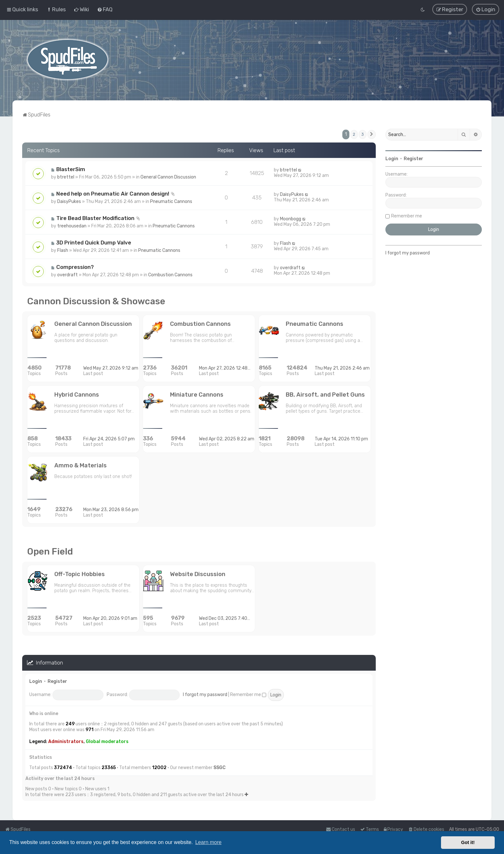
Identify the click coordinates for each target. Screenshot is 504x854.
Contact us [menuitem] (341, 829)
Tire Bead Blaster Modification (95, 218)
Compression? (75, 267)
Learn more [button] (208, 842)
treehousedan (72, 226)
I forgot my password (205, 695)
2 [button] (354, 134)
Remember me (248, 695)
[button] (372, 134)
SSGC (220, 768)
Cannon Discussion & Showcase (96, 301)
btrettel (66, 177)
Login (36, 681)
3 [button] (363, 134)
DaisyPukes (69, 202)
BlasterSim (71, 169)
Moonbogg (291, 219)
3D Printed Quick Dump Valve (94, 243)
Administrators (66, 742)
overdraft (67, 275)
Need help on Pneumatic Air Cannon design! (113, 194)
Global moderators (107, 742)
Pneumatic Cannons (171, 202)
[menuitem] (56, 9)
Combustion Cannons (170, 275)
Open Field (50, 551)
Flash (63, 250)
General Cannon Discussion (168, 177)
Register (57, 681)
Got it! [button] (468, 842)
